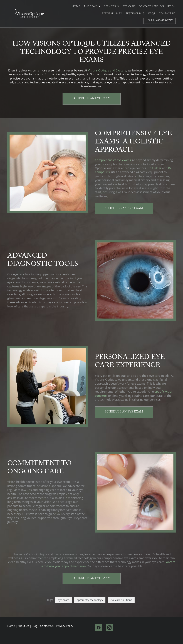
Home (76, 6)
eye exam (64, 600)
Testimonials (135, 13)
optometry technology (90, 600)
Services (111, 6)
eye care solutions (121, 600)
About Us (23, 626)
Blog (35, 626)
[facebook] (99, 628)
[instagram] (109, 628)
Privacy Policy (65, 626)
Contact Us (167, 13)
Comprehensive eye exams (113, 160)
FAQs (152, 13)
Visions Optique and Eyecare (107, 70)
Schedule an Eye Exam (92, 99)
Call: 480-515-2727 (160, 21)
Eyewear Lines (112, 13)
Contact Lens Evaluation (157, 6)
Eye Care (129, 6)
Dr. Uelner (154, 168)
